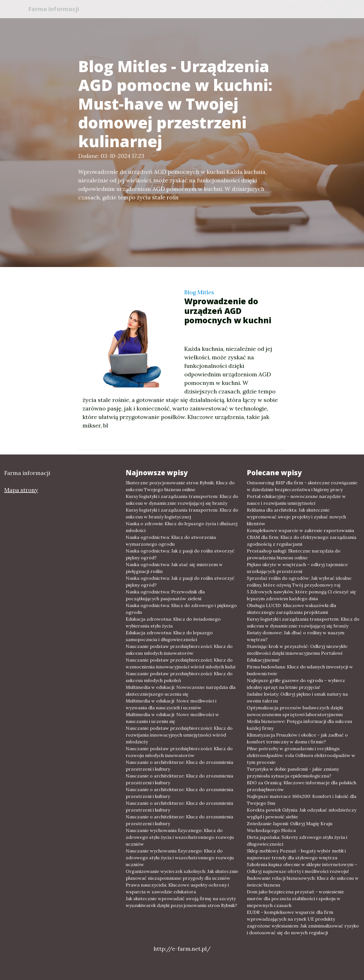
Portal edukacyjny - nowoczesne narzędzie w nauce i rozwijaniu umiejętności (296, 500)
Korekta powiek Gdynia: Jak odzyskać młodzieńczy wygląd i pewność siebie (302, 813)
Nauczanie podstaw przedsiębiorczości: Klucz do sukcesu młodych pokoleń (179, 677)
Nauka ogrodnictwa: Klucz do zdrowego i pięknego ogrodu (181, 609)
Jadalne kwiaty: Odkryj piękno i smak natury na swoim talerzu (297, 697)
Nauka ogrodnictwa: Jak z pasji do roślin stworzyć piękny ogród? (180, 554)
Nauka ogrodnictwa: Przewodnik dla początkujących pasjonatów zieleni (165, 595)
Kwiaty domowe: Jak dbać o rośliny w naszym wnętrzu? (296, 636)
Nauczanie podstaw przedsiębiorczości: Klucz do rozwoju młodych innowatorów (179, 752)
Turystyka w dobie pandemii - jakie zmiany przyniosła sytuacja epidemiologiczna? (293, 772)
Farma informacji (55, 9)
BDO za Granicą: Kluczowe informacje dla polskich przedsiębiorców (302, 786)
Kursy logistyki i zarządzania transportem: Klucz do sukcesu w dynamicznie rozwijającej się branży (182, 500)
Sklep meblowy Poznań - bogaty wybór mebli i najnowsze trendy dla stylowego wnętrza (296, 854)
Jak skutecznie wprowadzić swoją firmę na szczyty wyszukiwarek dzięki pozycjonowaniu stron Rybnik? (181, 902)
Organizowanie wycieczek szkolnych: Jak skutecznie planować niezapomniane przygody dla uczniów (182, 875)
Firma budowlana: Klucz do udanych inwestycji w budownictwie (300, 670)
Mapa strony (21, 490)
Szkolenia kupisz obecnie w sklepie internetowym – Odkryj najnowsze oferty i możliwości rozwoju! (302, 868)
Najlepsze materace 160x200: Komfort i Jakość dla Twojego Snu (302, 800)
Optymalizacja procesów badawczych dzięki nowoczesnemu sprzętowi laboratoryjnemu (295, 711)
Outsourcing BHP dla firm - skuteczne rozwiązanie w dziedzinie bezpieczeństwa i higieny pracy (302, 486)
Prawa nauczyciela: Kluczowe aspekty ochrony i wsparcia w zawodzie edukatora (177, 888)
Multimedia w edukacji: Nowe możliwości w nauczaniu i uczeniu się (172, 718)
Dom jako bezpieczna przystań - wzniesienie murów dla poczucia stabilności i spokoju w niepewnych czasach (295, 898)
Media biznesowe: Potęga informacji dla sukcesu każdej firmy (299, 725)
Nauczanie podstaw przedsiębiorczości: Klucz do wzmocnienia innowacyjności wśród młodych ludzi (181, 663)
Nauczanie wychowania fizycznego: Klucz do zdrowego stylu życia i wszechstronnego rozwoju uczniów (180, 837)
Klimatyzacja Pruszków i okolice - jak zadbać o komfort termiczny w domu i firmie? (297, 738)
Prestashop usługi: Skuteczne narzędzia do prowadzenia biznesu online (294, 554)
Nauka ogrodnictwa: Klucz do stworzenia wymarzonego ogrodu (171, 541)
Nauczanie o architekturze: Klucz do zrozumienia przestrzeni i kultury (179, 766)
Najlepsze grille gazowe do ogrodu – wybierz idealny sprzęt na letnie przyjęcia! (296, 684)
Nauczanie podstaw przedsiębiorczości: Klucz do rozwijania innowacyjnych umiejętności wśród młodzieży (179, 735)
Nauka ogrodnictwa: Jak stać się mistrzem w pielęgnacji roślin (174, 568)
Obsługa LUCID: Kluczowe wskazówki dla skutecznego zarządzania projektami (291, 609)
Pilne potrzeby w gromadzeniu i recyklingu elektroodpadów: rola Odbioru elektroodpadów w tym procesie (301, 755)
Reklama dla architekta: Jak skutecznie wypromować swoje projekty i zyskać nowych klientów (296, 517)
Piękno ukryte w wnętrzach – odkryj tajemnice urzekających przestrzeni (297, 568)
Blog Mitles (199, 292)
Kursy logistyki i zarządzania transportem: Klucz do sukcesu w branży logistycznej (182, 513)
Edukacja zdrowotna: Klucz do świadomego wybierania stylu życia (173, 622)
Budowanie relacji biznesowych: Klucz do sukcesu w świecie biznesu (303, 881)
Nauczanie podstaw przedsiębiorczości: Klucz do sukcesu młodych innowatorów (179, 650)
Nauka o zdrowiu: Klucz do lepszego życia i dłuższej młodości (182, 527)
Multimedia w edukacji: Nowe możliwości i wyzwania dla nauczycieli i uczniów (171, 704)
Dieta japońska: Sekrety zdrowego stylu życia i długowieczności (297, 841)
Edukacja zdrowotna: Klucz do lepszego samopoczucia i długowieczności (169, 636)
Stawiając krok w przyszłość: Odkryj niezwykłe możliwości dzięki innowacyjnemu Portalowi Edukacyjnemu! (297, 653)
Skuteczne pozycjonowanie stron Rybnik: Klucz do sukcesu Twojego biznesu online (180, 486)
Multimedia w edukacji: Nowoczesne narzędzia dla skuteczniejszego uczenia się (181, 691)
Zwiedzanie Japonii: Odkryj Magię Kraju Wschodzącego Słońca (290, 827)
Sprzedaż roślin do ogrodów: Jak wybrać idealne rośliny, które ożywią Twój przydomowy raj (299, 581)
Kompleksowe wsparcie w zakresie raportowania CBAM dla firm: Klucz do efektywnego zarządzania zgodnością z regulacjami (302, 537)
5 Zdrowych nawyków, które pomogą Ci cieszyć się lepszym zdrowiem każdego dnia (301, 595)
